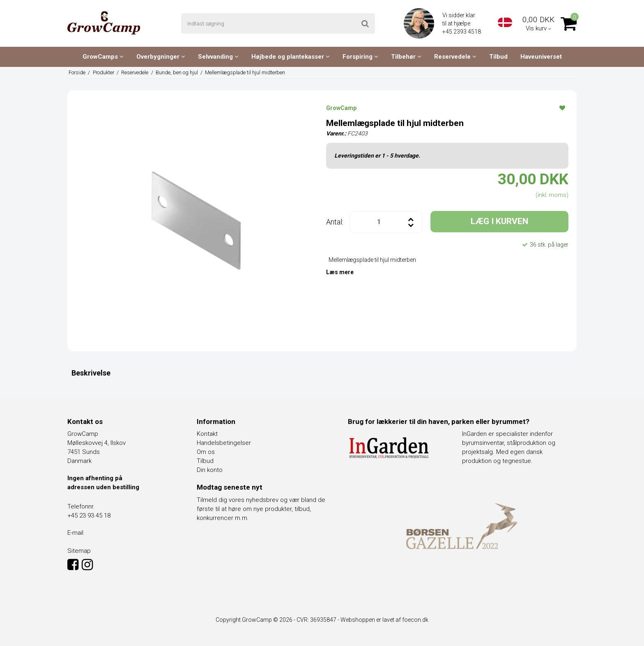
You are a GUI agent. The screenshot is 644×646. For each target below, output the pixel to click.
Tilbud (498, 57)
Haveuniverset (541, 57)
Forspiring (360, 57)
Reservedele (455, 57)
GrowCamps (103, 57)
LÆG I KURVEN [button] (499, 221)
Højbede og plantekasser (291, 57)
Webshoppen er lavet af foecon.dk (384, 620)
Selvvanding (218, 57)
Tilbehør (406, 57)
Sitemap (79, 551)
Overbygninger (161, 57)
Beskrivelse (91, 373)
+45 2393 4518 (462, 32)
